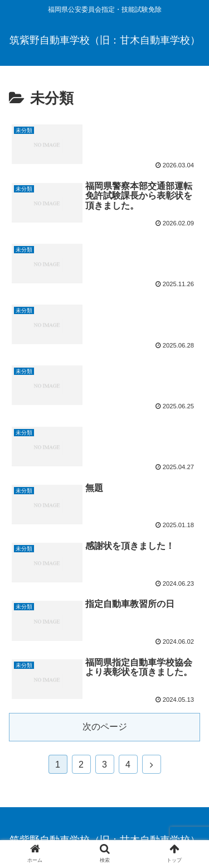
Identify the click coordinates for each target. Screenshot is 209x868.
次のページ (105, 727)
